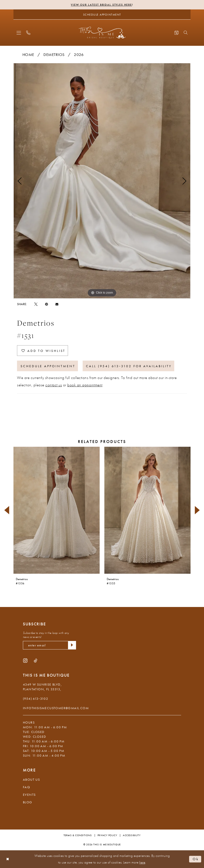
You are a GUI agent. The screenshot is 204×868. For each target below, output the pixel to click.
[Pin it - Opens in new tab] (47, 304)
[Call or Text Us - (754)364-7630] (28, 33)
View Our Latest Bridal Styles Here (101, 5)
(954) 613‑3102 (36, 699)
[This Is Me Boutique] (102, 32)
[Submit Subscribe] (72, 645)
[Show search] (186, 33)
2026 (79, 55)
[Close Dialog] (8, 859)
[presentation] (57, 510)
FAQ (26, 787)
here (142, 862)
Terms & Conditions (78, 835)
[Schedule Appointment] (102, 14)
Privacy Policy (107, 835)
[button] (19, 33)
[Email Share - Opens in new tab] (57, 304)
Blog (28, 802)
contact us (54, 385)
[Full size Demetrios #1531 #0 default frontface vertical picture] (102, 181)
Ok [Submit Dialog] (196, 859)
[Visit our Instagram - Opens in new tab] (25, 660)
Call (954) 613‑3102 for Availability (129, 366)
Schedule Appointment (48, 366)
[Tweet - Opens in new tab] (36, 304)
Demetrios (54, 55)
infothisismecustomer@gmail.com (56, 708)
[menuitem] (19, 33)
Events (29, 795)
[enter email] (49, 645)
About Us (31, 780)
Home (28, 55)
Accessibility (132, 835)
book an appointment (85, 385)
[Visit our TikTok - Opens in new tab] (36, 660)
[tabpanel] (102, 181)
